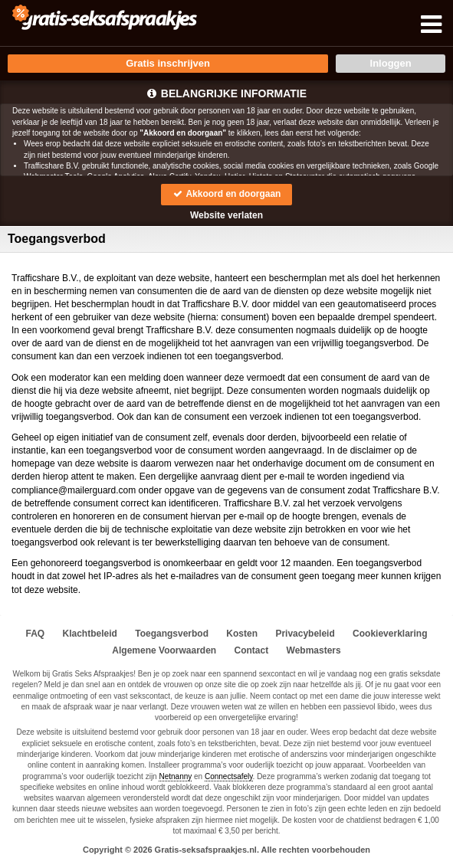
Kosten (242, 634)
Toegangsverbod (172, 634)
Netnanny (175, 776)
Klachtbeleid (90, 634)
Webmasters (314, 650)
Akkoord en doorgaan (227, 194)
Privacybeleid (305, 634)
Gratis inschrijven (168, 63)
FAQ (36, 634)
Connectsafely (229, 776)
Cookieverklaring (390, 634)
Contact (252, 650)
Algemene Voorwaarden (164, 650)
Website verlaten (226, 215)
